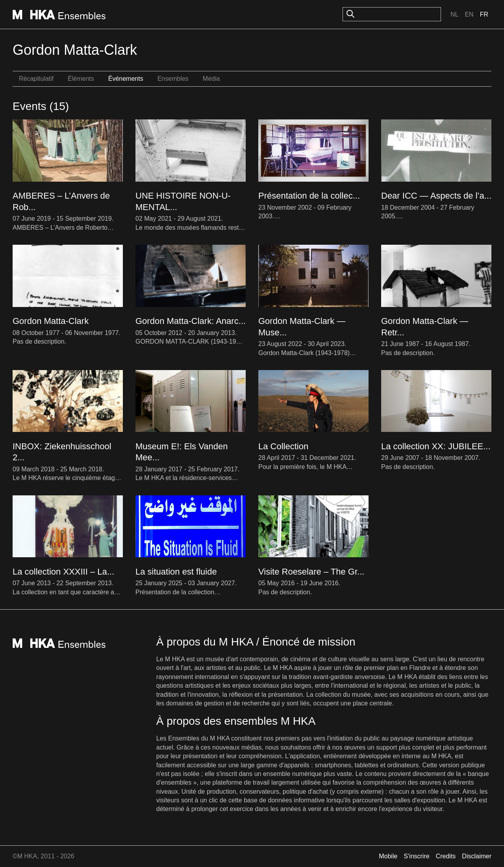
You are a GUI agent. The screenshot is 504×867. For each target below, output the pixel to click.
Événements (126, 79)
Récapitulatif (36, 79)
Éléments (81, 79)
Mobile (388, 856)
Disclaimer (477, 856)
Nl (454, 14)
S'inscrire (416, 856)
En (469, 14)
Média (211, 79)
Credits (446, 856)
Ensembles (173, 79)
